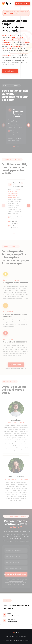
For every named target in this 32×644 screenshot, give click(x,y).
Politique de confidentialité (22, 640)
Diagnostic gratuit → (22, 3)
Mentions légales (8, 640)
